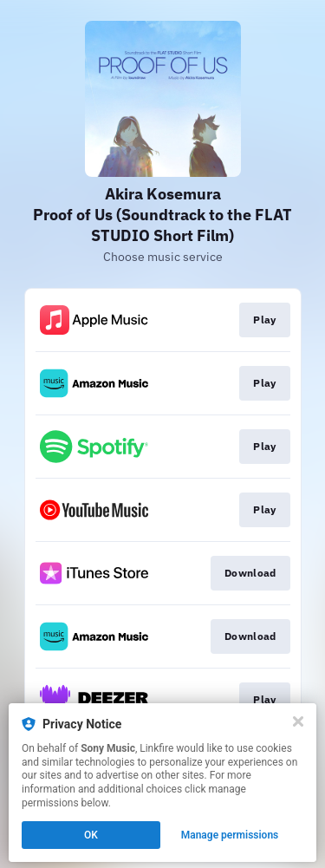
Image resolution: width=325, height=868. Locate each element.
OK (91, 835)
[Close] (298, 721)
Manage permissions (230, 835)
